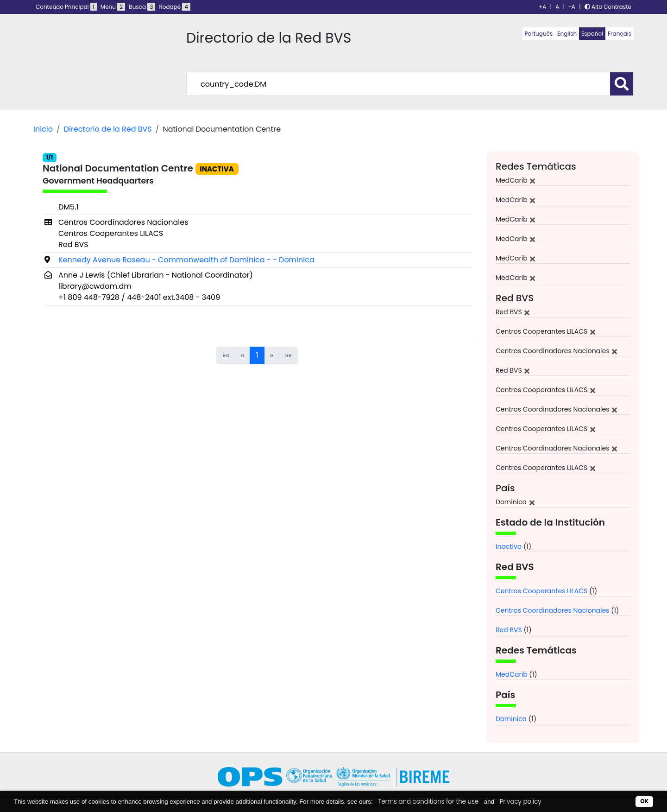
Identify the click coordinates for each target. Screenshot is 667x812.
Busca (142, 7)
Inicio (43, 129)
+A (542, 7)
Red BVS (509, 630)
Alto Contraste (608, 7)
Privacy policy (521, 802)
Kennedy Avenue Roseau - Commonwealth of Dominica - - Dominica (186, 260)
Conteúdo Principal (66, 7)
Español (592, 34)
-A (572, 7)
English (567, 34)
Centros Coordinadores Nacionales (553, 610)
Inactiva (509, 546)
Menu (113, 7)
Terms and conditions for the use (428, 802)
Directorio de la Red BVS (108, 129)
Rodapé (175, 7)
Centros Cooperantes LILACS (541, 591)
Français (620, 34)
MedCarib (512, 674)
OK (644, 801)
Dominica (511, 719)
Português (539, 34)
